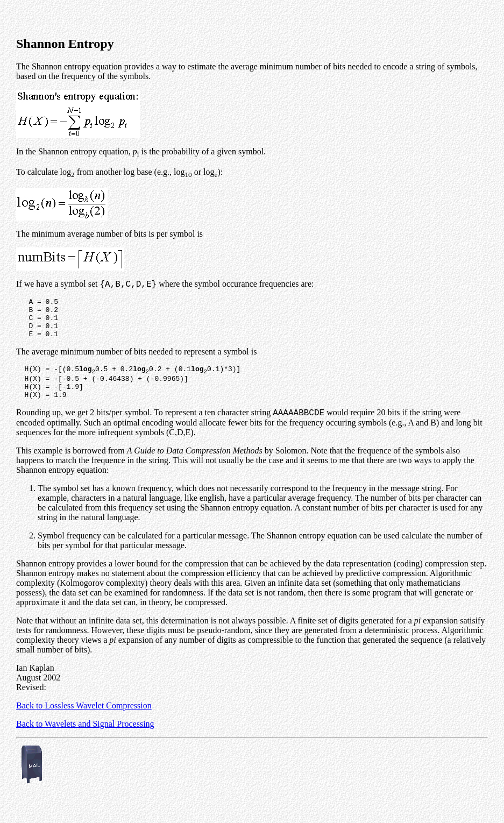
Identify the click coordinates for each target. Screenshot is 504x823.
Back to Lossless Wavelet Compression (84, 723)
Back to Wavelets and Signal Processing (85, 742)
